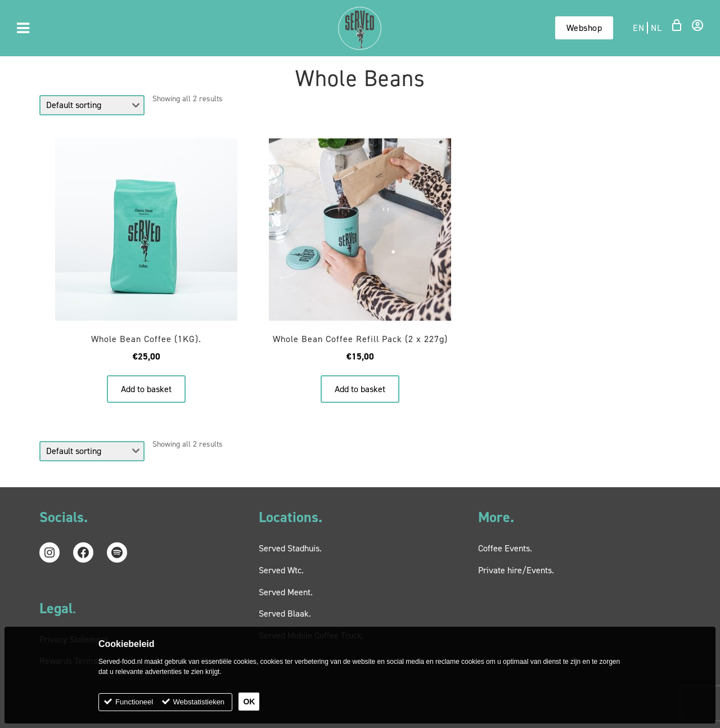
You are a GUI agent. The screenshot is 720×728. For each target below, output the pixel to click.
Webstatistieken (199, 702)
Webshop (584, 28)
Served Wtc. (281, 570)
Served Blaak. (285, 614)
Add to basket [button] (146, 389)
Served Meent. (286, 592)
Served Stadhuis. (290, 548)
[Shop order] (92, 105)
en (638, 28)
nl (656, 28)
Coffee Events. (505, 548)
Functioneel (134, 702)
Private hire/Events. (516, 570)
